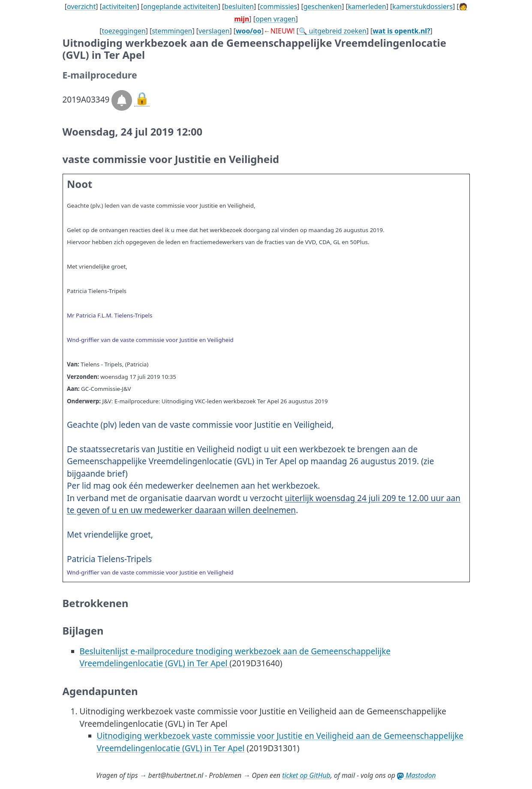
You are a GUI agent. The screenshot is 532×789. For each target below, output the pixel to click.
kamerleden (367, 6)
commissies (278, 6)
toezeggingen (124, 31)
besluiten (239, 6)
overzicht (81, 6)
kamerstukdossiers (422, 6)
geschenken (323, 6)
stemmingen (172, 31)
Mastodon (416, 775)
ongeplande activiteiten (181, 6)
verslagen (214, 31)
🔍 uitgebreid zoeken (333, 31)
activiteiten (120, 6)
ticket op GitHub (306, 775)
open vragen (276, 19)
